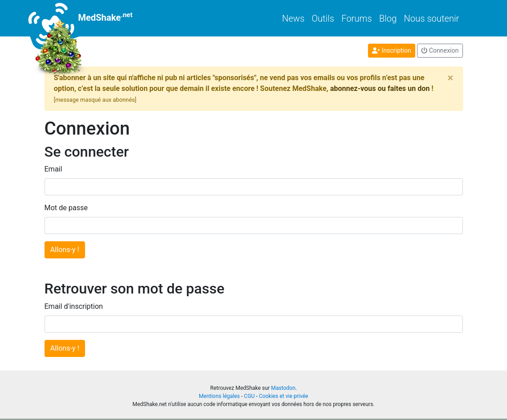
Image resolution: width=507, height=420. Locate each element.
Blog (388, 18)
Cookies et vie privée (283, 396)
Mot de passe (66, 208)
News (293, 18)
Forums (357, 18)
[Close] (451, 78)
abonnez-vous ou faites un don (380, 88)
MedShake (89, 18)
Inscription (392, 50)
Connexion (440, 50)
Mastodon (283, 388)
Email (54, 169)
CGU (249, 396)
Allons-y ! (65, 250)
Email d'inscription (74, 306)
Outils (323, 18)
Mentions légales (219, 396)
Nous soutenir (432, 18)
